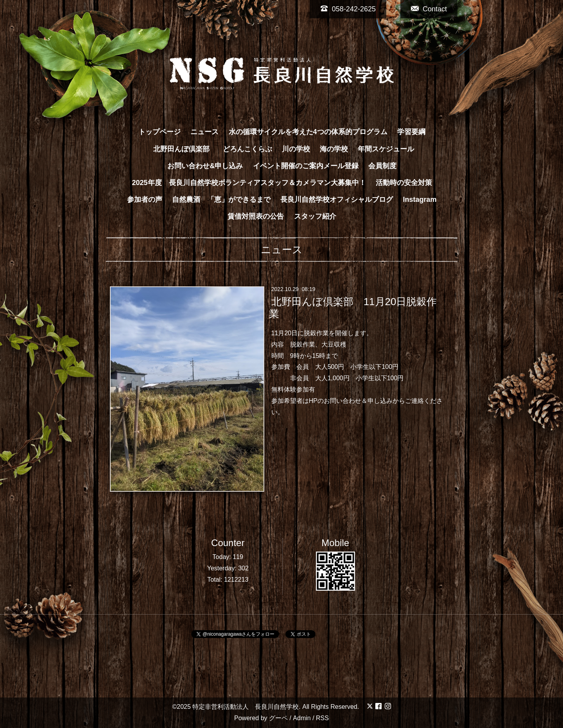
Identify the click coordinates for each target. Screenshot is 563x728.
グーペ (278, 718)
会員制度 (382, 166)
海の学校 (334, 149)
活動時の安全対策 (404, 183)
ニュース (204, 132)
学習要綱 (411, 132)
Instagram (420, 200)
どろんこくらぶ (247, 149)
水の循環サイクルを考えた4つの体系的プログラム (308, 132)
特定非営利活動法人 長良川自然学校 (246, 707)
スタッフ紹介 (315, 216)
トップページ (160, 132)
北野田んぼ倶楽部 (185, 149)
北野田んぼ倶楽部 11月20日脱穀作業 (353, 308)
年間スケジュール (386, 149)
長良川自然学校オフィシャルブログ (337, 200)
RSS (322, 718)
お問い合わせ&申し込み (205, 166)
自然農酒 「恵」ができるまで (221, 200)
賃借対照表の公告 (256, 216)
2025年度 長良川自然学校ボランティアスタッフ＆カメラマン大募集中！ (249, 183)
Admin (302, 718)
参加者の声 (145, 200)
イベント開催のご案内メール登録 (306, 166)
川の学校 (296, 149)
